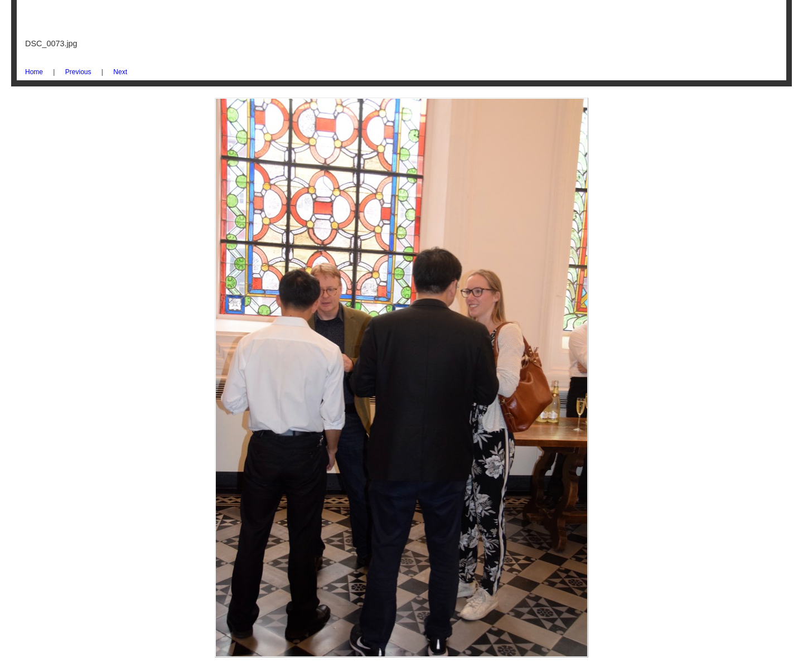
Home (34, 72)
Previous (78, 72)
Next (120, 72)
